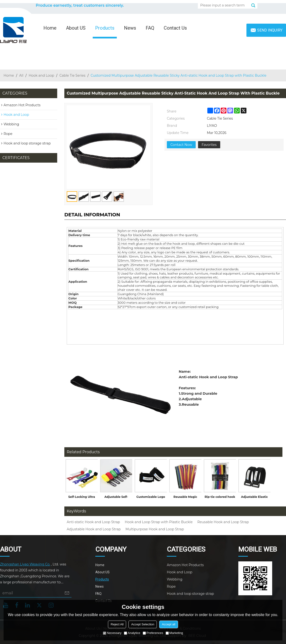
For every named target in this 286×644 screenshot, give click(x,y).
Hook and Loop (41, 75)
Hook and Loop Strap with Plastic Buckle (159, 522)
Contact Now (181, 145)
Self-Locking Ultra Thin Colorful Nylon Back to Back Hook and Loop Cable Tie (82, 498)
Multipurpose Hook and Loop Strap (155, 529)
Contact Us (175, 28)
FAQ (150, 28)
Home (50, 28)
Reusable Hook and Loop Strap (223, 522)
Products (105, 28)
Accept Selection (143, 624)
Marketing (174, 633)
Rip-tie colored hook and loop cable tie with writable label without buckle (220, 498)
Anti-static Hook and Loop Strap (93, 522)
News (130, 28)
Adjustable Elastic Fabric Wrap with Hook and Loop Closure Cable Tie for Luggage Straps (254, 498)
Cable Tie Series (72, 75)
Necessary (112, 633)
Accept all (169, 624)
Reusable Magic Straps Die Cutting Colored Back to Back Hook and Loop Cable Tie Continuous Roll (185, 498)
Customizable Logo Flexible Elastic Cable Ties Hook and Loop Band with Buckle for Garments (151, 498)
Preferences (153, 633)
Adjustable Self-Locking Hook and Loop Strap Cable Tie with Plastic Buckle (116, 498)
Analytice (132, 633)
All (21, 75)
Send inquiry (270, 30)
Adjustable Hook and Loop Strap (94, 529)
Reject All (117, 624)
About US (76, 28)
